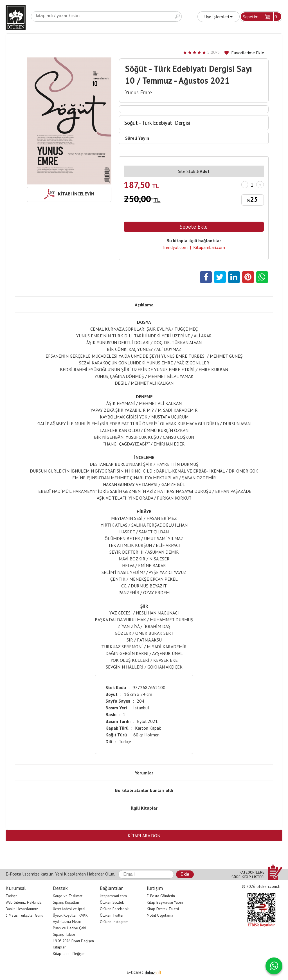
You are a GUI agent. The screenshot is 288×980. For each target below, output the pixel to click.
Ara (177, 16)
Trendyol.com (175, 247)
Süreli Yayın (137, 138)
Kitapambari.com (209, 247)
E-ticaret (135, 972)
